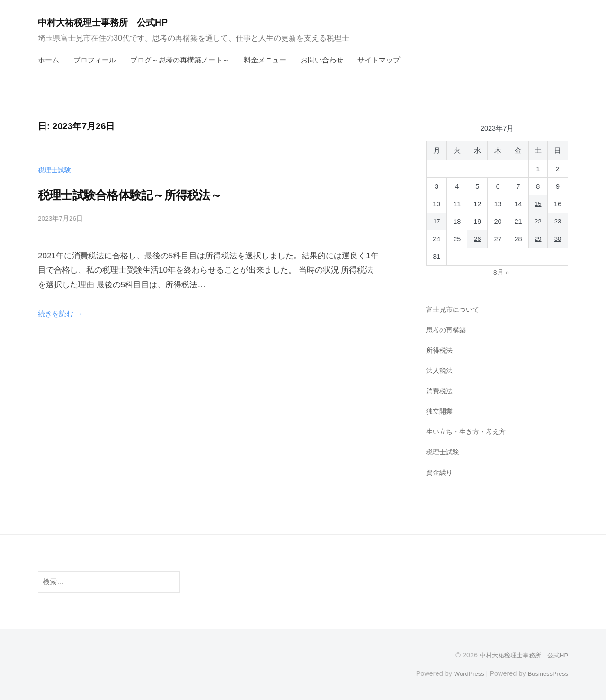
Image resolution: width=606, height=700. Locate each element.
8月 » (501, 272)
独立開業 (440, 411)
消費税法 (440, 390)
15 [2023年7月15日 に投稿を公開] (537, 204)
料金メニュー (265, 60)
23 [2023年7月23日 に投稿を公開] (558, 222)
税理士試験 (56, 170)
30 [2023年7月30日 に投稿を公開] (558, 239)
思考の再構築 (447, 330)
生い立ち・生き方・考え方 (469, 431)
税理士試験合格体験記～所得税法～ (156, 194)
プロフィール (95, 60)
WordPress (462, 673)
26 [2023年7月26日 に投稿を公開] (477, 239)
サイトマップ (379, 60)
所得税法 (440, 350)
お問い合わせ (322, 60)
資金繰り (440, 472)
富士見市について (454, 309)
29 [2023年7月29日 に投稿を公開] (537, 239)
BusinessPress (546, 673)
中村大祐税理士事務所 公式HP (113, 22)
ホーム (49, 60)
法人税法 (440, 370)
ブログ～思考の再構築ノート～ (180, 60)
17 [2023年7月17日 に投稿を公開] (437, 222)
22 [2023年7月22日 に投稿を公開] (537, 222)
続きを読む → (63, 314)
